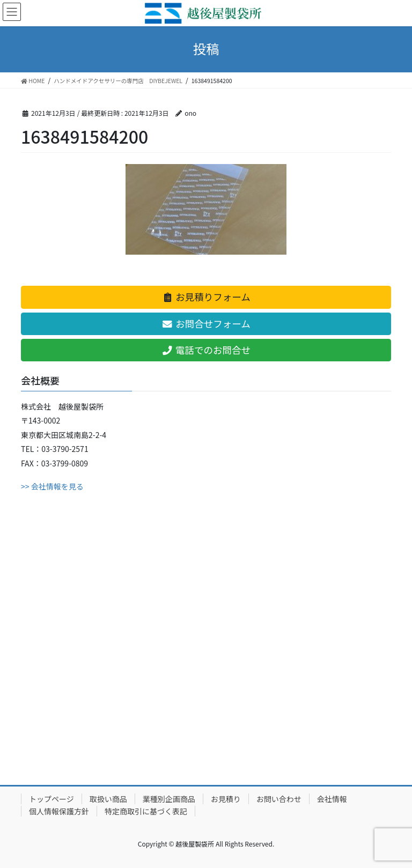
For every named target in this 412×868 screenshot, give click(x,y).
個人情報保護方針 (59, 811)
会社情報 (332, 799)
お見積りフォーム (206, 297)
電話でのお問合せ (206, 350)
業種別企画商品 (169, 799)
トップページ (51, 799)
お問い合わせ (279, 799)
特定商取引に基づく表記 (146, 811)
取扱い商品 (108, 799)
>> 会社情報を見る (52, 486)
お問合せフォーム (206, 324)
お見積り (226, 799)
